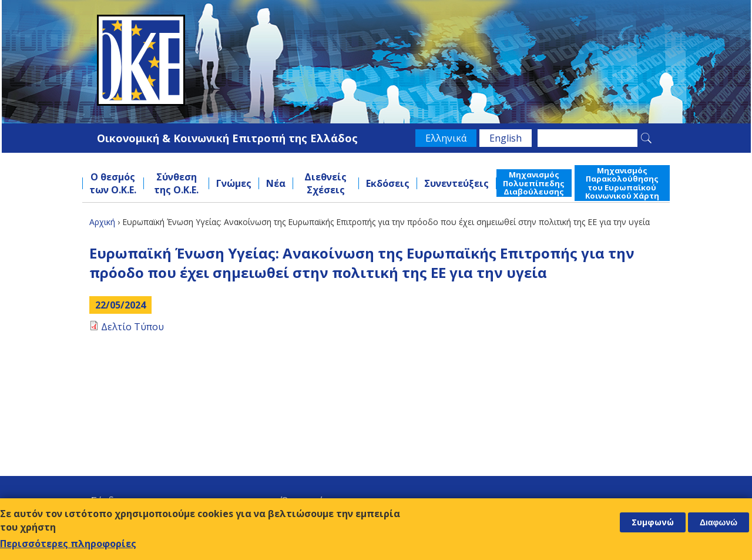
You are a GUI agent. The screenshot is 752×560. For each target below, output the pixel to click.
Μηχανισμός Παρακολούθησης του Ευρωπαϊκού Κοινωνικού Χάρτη (622, 183)
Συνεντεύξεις (456, 183)
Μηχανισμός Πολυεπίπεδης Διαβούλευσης (534, 183)
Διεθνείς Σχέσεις (325, 183)
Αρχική (102, 222)
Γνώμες (234, 183)
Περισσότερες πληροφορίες (68, 544)
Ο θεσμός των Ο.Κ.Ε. (113, 183)
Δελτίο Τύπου (132, 327)
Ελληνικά (446, 138)
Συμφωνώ (653, 522)
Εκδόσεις (388, 183)
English (506, 138)
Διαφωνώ (719, 522)
